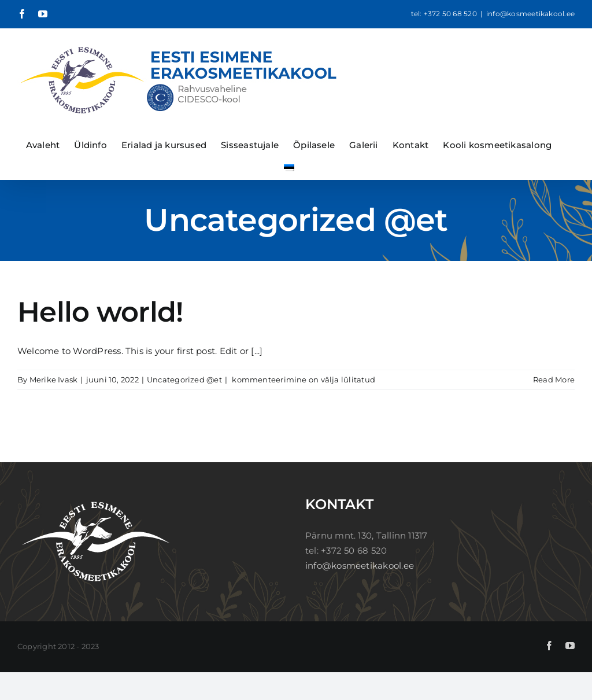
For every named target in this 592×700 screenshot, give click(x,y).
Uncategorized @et (184, 380)
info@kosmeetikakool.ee (530, 14)
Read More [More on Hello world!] (554, 380)
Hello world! (100, 312)
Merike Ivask (54, 380)
